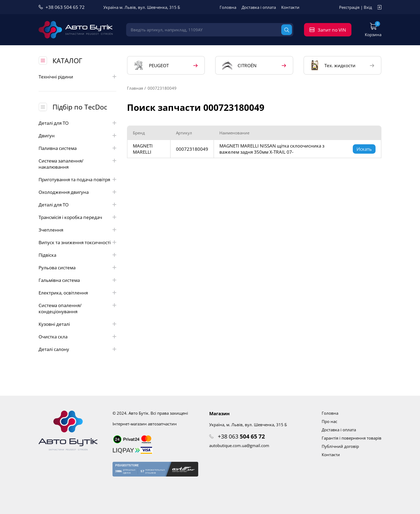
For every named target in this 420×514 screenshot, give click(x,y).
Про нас (329, 421)
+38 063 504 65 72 (65, 7)
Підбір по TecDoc (80, 107)
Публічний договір (340, 446)
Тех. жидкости (333, 65)
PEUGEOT (151, 65)
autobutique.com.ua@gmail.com (239, 445)
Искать (364, 149)
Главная (135, 88)
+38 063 (241, 436)
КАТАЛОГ (67, 61)
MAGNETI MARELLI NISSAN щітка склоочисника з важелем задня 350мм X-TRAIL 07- (272, 149)
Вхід (368, 7)
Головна (228, 7)
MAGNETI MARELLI (143, 149)
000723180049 (192, 149)
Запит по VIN (332, 30)
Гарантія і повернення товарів (352, 438)
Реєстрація (349, 7)
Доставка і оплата (259, 7)
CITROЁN (239, 65)
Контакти (290, 7)
